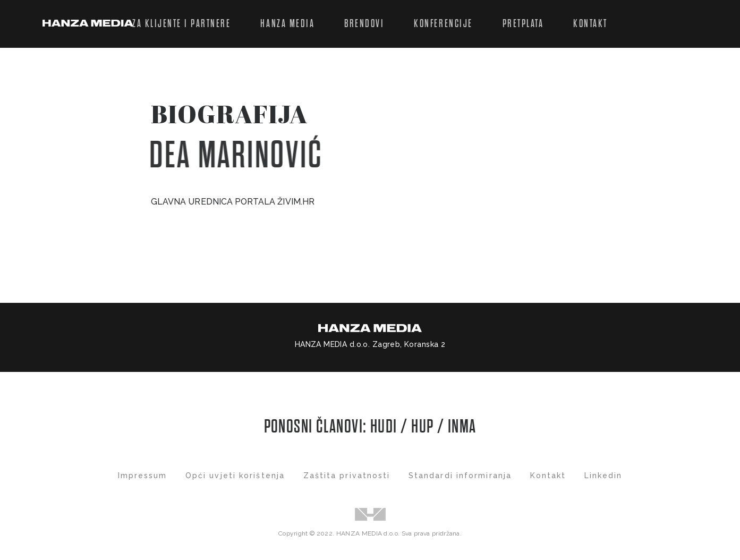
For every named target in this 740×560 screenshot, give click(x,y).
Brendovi (364, 24)
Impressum (143, 476)
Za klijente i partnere (181, 24)
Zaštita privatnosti (347, 476)
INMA (462, 427)
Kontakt (590, 24)
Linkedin (603, 476)
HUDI (385, 427)
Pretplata (523, 24)
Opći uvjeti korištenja (235, 476)
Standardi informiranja (460, 476)
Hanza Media (287, 24)
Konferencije (443, 24)
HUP (422, 427)
